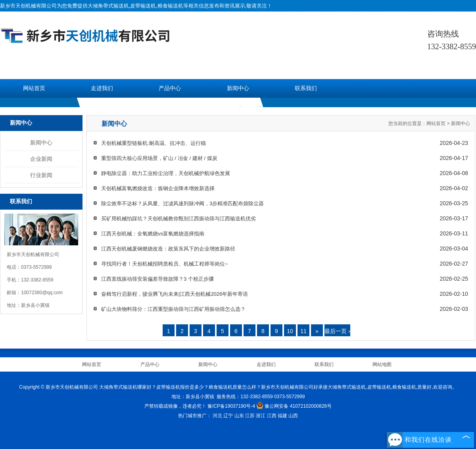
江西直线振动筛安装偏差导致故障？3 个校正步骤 (157, 279)
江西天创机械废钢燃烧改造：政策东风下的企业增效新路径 (168, 249)
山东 (239, 416)
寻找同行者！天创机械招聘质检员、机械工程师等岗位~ (165, 264)
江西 (272, 416)
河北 (217, 416)
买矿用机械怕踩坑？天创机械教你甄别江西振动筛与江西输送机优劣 (178, 219)
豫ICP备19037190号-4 (231, 406)
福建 (282, 416)
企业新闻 (41, 159)
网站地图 (382, 364)
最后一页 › (337, 331)
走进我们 (102, 88)
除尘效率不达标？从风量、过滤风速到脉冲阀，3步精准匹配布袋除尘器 (182, 203)
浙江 (261, 416)
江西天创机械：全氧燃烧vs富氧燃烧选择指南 (153, 234)
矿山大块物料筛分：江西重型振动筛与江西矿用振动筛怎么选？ (173, 309)
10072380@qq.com (42, 293)
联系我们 (306, 88)
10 (290, 331)
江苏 (250, 416)
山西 (293, 416)
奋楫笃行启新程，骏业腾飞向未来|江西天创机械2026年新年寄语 (175, 294)
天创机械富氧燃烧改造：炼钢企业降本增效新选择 (158, 188)
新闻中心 (238, 88)
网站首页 (34, 88)
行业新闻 (41, 175)
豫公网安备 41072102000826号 (294, 406)
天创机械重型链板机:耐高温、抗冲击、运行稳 (154, 143)
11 (303, 331)
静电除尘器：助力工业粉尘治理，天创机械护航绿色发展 (166, 173)
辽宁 (228, 416)
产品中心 (170, 88)
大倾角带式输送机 (108, 6)
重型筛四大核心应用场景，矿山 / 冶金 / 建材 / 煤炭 (159, 158)
